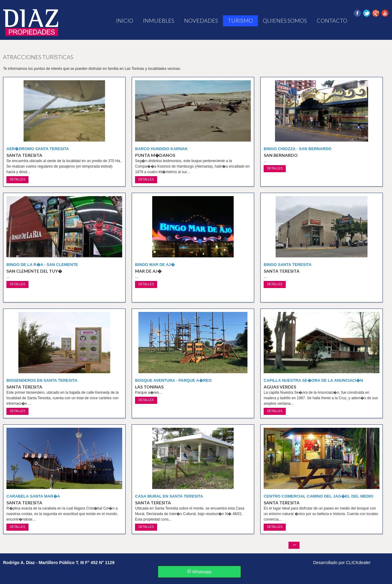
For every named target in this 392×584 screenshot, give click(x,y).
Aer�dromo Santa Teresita (38, 149)
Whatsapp (200, 572)
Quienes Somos (285, 21)
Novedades (201, 21)
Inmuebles (159, 21)
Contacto (332, 21)
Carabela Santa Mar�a (33, 496)
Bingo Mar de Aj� (155, 265)
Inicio (125, 21)
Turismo (240, 21)
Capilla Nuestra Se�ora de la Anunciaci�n (313, 380)
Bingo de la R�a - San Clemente (42, 265)
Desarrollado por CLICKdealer (342, 563)
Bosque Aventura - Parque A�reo (173, 380)
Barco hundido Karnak (161, 149)
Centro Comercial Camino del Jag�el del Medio (318, 496)
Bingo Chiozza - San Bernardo (298, 149)
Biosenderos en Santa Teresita (42, 380)
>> (294, 545)
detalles (17, 179)
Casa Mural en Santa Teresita (169, 496)
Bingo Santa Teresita (288, 265)
